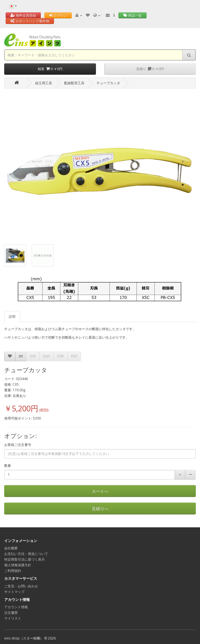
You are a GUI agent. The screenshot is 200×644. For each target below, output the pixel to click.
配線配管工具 (74, 83)
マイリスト (13, 618)
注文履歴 (11, 613)
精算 (50, 69)
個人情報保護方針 (18, 565)
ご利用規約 (13, 571)
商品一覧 (132, 15)
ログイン (58, 15)
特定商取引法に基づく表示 (24, 559)
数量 (8, 466)
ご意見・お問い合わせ (21, 586)
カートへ (100, 491)
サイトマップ (14, 592)
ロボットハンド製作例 (30, 21)
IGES (46, 356)
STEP (60, 356)
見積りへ (100, 508)
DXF (33, 356)
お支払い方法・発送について (26, 554)
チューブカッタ (108, 83)
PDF (74, 356)
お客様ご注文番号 (18, 445)
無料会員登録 (23, 15)
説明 (12, 317)
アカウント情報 (16, 607)
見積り (150, 69)
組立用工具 (44, 83)
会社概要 (11, 548)
